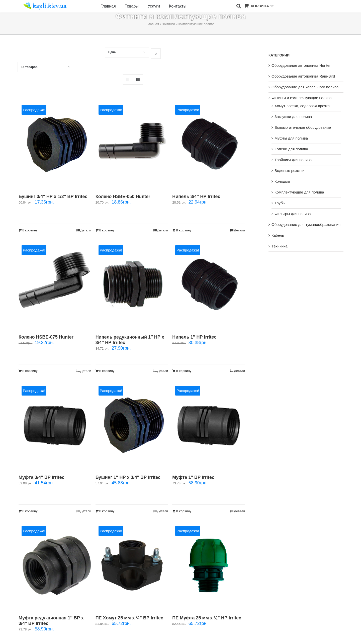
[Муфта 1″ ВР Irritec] (208, 425)
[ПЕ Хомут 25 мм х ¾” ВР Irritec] (132, 566)
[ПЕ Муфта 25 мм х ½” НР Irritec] (208, 566)
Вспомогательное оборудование (303, 127)
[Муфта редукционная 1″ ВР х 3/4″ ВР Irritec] (55, 566)
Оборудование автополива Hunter (301, 65)
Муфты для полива (291, 138)
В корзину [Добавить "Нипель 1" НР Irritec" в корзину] (184, 371)
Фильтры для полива (293, 214)
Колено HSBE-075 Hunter (46, 337)
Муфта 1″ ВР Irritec (193, 477)
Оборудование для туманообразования (306, 224)
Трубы (280, 203)
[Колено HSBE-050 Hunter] (132, 144)
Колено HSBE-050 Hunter (123, 197)
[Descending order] (156, 54)
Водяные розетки (289, 171)
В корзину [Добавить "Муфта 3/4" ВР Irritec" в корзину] (30, 511)
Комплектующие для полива (299, 192)
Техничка (280, 246)
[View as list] (138, 79)
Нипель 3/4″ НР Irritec (196, 197)
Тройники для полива (293, 160)
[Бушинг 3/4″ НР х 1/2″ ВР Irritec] (55, 144)
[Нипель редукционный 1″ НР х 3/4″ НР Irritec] (132, 285)
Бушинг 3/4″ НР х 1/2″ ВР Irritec (53, 197)
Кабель (278, 235)
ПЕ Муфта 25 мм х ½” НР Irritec (207, 618)
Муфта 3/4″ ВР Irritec (41, 477)
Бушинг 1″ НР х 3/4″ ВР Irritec (128, 477)
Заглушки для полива (293, 117)
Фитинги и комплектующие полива (302, 98)
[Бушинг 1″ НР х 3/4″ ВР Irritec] (132, 425)
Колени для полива (291, 149)
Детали (86, 230)
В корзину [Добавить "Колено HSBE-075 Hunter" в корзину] (30, 371)
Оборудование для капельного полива (305, 87)
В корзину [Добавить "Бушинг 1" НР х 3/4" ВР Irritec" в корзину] (107, 511)
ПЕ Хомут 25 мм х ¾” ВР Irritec (129, 618)
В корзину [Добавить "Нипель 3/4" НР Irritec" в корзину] (184, 230)
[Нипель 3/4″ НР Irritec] (208, 144)
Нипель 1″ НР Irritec (194, 337)
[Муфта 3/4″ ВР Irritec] (55, 425)
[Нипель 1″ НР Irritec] (208, 285)
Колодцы (282, 181)
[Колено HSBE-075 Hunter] (55, 285)
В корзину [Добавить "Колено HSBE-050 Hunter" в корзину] (107, 230)
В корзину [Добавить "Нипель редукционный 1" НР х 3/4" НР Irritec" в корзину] (107, 371)
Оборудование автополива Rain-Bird (303, 76)
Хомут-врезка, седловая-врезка (302, 106)
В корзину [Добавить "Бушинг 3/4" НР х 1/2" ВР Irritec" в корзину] (30, 230)
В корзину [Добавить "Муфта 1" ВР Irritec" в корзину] (184, 511)
